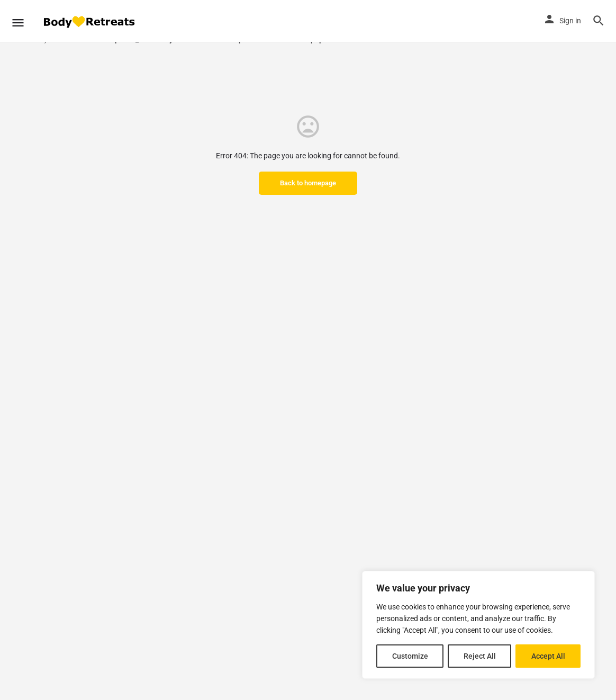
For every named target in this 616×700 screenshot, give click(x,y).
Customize (410, 656)
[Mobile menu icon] (18, 21)
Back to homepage (308, 183)
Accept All (548, 656)
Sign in (570, 21)
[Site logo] (90, 21)
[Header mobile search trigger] (599, 21)
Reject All (480, 656)
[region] (478, 625)
